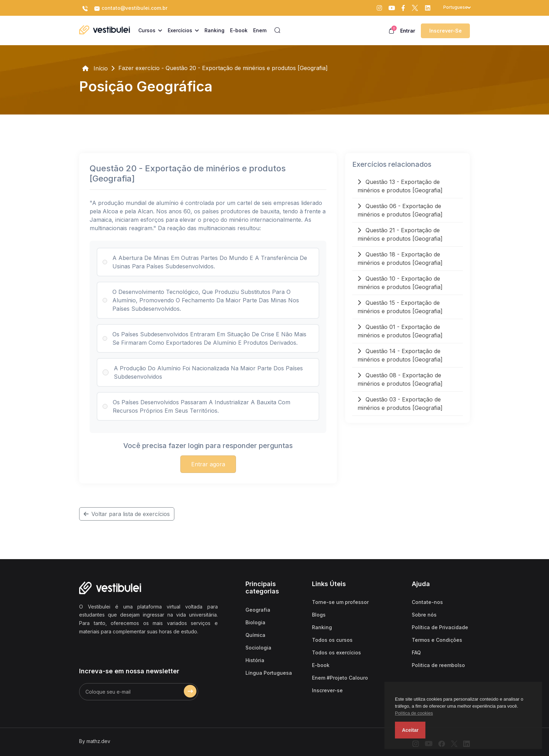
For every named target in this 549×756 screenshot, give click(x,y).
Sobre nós (424, 615)
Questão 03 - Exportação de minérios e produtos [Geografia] (400, 404)
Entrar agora (208, 464)
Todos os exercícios (336, 652)
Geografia (258, 610)
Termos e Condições (437, 640)
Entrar (408, 31)
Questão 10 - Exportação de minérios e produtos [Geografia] (400, 283)
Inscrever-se (446, 31)
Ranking (322, 627)
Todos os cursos (332, 640)
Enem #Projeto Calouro (340, 678)
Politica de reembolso (438, 665)
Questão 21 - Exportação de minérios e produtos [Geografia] (400, 234)
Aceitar (410, 730)
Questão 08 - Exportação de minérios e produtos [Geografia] (400, 379)
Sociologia (258, 648)
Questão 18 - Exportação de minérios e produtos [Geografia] (400, 259)
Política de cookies (414, 713)
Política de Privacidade (440, 627)
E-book (321, 665)
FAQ (416, 652)
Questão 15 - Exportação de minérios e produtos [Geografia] (400, 307)
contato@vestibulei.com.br (131, 8)
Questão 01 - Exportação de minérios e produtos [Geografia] (400, 331)
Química (255, 635)
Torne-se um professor (340, 602)
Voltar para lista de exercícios (127, 514)
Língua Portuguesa (269, 673)
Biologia (255, 622)
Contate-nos (427, 602)
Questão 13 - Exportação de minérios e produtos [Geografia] (400, 186)
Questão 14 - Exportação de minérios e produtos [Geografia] (400, 355)
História (255, 660)
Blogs (319, 615)
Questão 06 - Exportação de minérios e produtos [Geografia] (400, 210)
